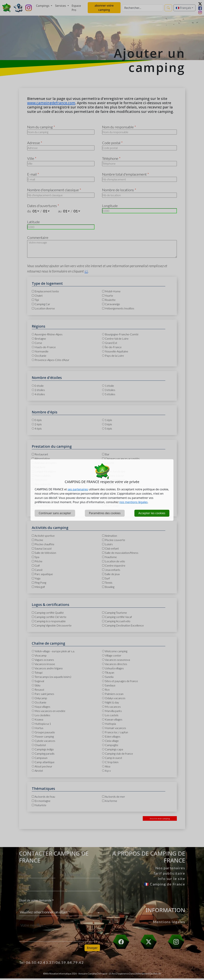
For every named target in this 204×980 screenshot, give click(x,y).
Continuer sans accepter (55, 513)
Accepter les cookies (152, 513)
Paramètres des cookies (105, 513)
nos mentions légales (133, 502)
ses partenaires (78, 489)
